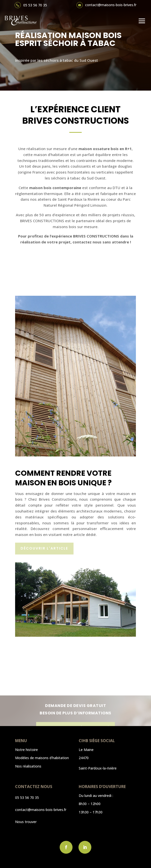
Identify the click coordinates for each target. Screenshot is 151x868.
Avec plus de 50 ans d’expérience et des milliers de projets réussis (75, 215)
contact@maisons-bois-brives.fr (111, 5)
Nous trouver (26, 822)
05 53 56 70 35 (35, 5)
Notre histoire (26, 750)
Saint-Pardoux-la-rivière (98, 768)
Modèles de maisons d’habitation (42, 758)
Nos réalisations (28, 766)
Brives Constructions (58, 499)
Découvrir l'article (44, 548)
